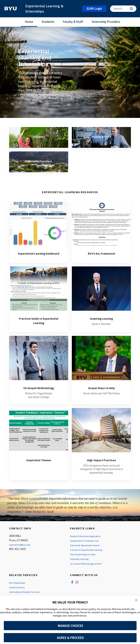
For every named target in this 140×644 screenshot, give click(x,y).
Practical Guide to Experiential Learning (39, 325)
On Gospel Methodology (39, 392)
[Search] (123, 9)
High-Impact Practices (101, 464)
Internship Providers (106, 22)
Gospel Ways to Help (101, 392)
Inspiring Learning (101, 323)
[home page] (11, 9)
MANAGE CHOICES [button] (70, 626)
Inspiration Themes (39, 464)
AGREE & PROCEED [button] (70, 638)
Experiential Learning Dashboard (39, 255)
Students (48, 22)
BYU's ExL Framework (101, 253)
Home (29, 22)
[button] (136, 600)
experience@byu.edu (21, 549)
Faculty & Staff (73, 22)
